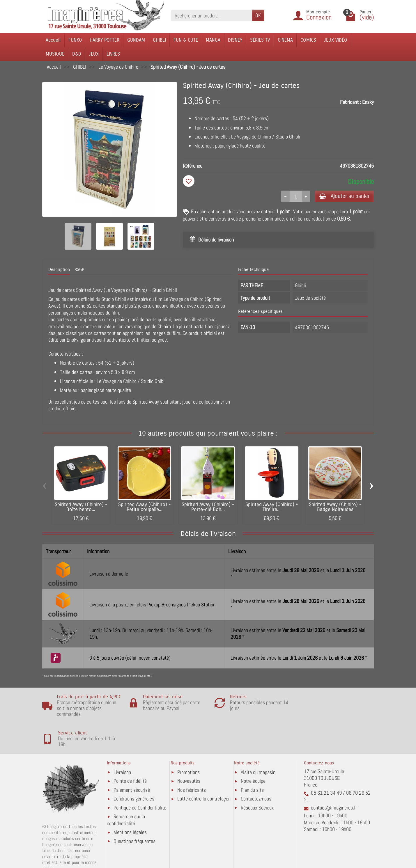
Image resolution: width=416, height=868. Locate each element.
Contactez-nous (256, 773)
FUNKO (75, 40)
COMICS (308, 40)
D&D (77, 54)
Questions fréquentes (134, 816)
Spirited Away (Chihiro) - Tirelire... (272, 507)
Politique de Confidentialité (140, 782)
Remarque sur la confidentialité (126, 795)
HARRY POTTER (105, 40)
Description (59, 269)
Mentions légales (130, 807)
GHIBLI (159, 40)
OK (258, 15)
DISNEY (235, 40)
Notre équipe (253, 756)
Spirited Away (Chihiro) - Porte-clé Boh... (208, 507)
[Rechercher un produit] (211, 15)
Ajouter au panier (343, 196)
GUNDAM (136, 40)
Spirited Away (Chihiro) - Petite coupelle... (144, 507)
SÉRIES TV (260, 40)
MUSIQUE (55, 54)
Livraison (122, 747)
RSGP (79, 269)
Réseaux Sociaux (257, 782)
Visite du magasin (258, 747)
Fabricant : (350, 102)
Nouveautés (189, 756)
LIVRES (113, 54)
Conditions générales (134, 773)
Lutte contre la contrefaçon (204, 773)
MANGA (213, 40)
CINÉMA (285, 40)
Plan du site (252, 765)
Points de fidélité (130, 756)
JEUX (94, 54)
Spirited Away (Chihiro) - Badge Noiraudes (335, 507)
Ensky (368, 102)
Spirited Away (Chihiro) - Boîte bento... (81, 507)
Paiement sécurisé (132, 765)
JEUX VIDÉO (336, 40)
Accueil (53, 40)
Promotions (188, 747)
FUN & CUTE (186, 40)
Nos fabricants (192, 765)
